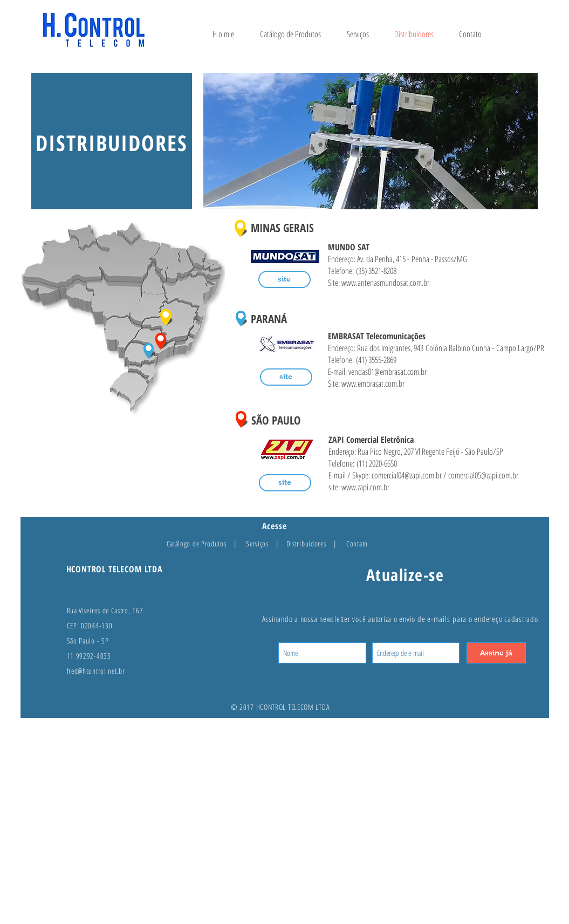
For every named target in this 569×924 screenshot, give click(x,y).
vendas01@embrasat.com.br (388, 372)
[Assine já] (496, 653)
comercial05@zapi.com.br (483, 475)
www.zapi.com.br (365, 487)
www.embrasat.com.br (373, 384)
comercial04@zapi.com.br (407, 475)
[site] (284, 279)
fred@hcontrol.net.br (96, 671)
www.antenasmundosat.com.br (385, 283)
